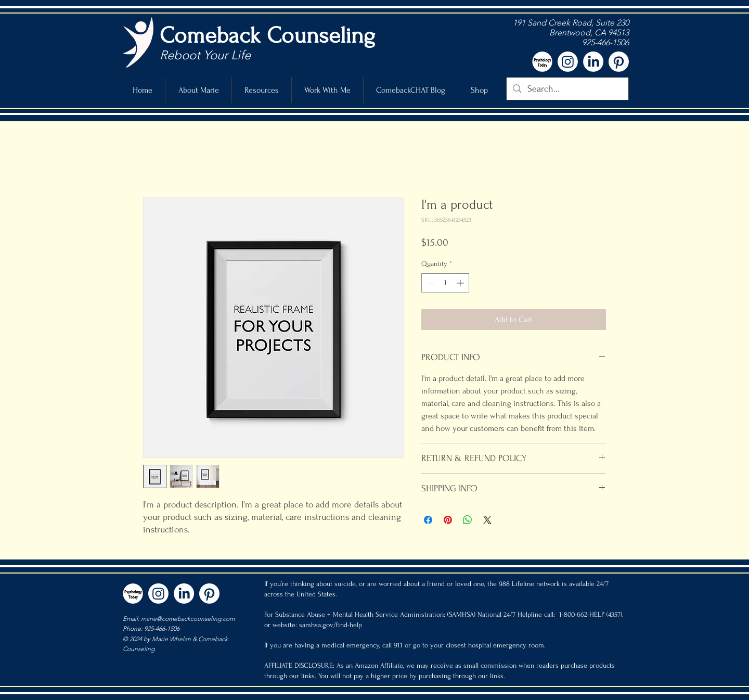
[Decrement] (429, 283)
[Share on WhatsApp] (468, 520)
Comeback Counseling (267, 35)
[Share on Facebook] (428, 520)
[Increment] (461, 283)
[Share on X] (487, 520)
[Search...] (567, 89)
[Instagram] (568, 62)
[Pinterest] (619, 62)
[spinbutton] (445, 283)
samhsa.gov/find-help (331, 625)
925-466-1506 (604, 42)
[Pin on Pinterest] (448, 520)
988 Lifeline (516, 584)
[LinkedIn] (593, 62)
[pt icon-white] (542, 62)
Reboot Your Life (205, 55)
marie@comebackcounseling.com (188, 619)
